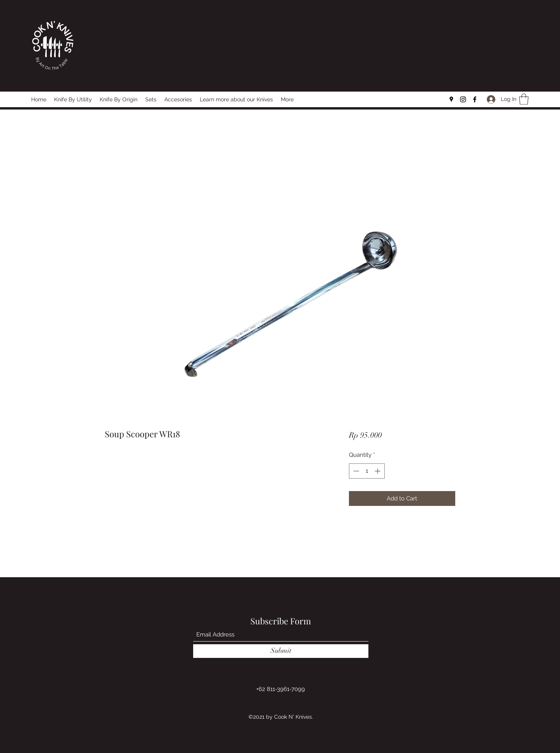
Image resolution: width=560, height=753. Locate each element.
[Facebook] (475, 99)
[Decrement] (355, 471)
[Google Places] (451, 99)
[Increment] (378, 471)
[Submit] (281, 651)
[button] (524, 99)
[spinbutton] (367, 471)
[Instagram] (463, 99)
